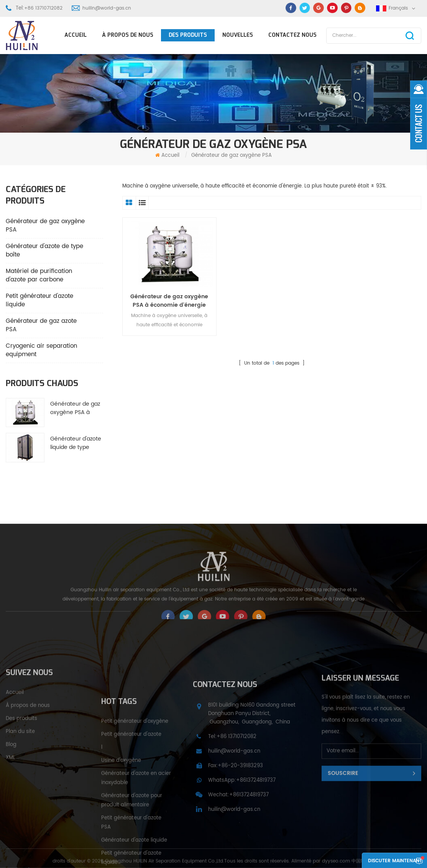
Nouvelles (238, 35)
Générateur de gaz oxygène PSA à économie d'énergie (75, 408)
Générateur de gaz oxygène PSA (45, 226)
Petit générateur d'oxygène (135, 780)
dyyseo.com (336, 864)
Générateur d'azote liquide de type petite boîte (76, 443)
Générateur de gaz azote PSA (41, 325)
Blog (11, 773)
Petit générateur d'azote (131, 793)
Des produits (188, 35)
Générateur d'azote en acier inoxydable (136, 836)
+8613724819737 (256, 821)
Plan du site (20, 760)
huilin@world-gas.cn (107, 8)
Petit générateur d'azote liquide (39, 300)
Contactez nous (292, 35)
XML (11, 787)
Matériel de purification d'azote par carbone (39, 275)
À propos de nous (128, 35)
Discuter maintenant (395, 861)
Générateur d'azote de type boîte (44, 251)
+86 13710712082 (43, 8)
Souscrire (343, 808)
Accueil (76, 35)
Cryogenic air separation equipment (41, 350)
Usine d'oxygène (121, 819)
